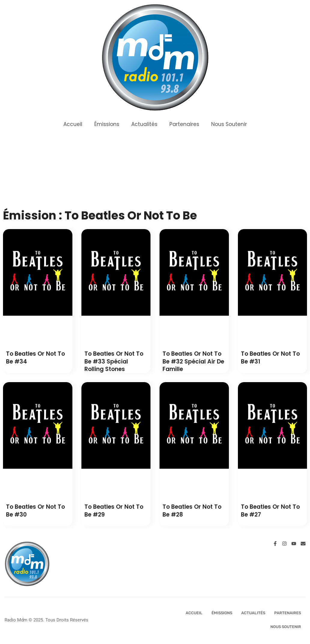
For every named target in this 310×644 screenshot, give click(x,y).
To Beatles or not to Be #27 (270, 511)
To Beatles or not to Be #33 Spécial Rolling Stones (114, 361)
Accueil (73, 124)
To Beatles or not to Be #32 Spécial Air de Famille (193, 361)
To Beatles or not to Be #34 (35, 358)
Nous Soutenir (229, 124)
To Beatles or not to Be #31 (270, 358)
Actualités (144, 124)
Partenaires (184, 124)
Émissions (107, 124)
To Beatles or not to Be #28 (192, 511)
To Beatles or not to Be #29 (114, 511)
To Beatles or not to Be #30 (35, 511)
